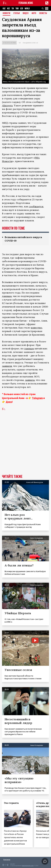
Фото (34, 13)
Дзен (9, 402)
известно (37, 328)
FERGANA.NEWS (26, 3)
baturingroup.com (28, 866)
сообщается (36, 206)
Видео (26, 13)
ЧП (20, 43)
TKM (17, 9)
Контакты (7, 859)
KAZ (4, 9)
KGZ (9, 9)
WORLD (27, 9)
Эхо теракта (11, 803)
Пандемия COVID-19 (30, 43)
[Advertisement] (26, 447)
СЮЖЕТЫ (43, 13)
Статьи (17, 13)
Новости (7, 13)
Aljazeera (7, 105)
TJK (13, 9)
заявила (30, 380)
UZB (22, 9)
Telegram (37, 398)
